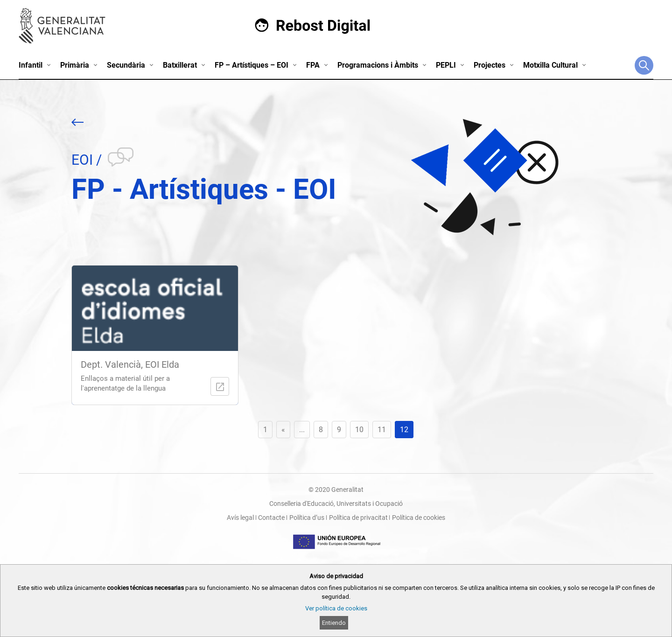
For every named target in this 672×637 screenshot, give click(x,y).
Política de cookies (419, 518)
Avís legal (240, 518)
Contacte (271, 518)
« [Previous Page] (283, 430)
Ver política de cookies (336, 608)
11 (382, 430)
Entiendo (334, 623)
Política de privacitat (358, 518)
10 (359, 430)
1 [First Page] (265, 430)
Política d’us (307, 518)
